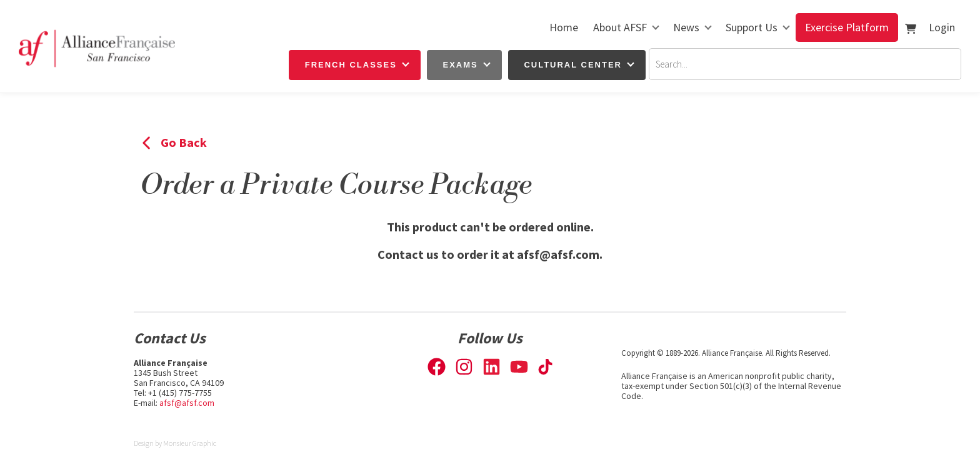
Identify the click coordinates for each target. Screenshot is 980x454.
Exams (461, 65)
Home (564, 27)
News (686, 27)
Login (942, 27)
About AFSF (620, 27)
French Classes (351, 65)
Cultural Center (573, 65)
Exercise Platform (847, 27)
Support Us (752, 27)
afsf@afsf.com (187, 403)
